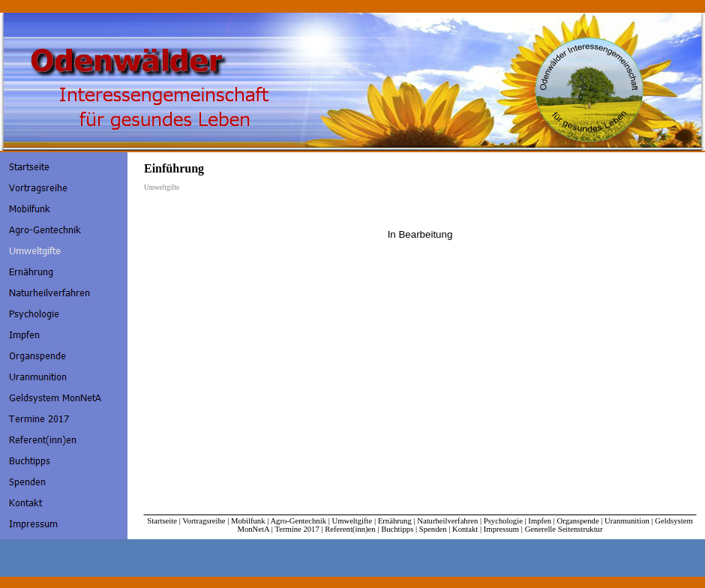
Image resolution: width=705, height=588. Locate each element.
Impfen (540, 521)
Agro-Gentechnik (298, 521)
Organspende (578, 521)
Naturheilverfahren (447, 521)
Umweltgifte (352, 521)
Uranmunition (627, 521)
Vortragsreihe (204, 521)
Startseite (162, 521)
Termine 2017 (297, 529)
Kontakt (465, 529)
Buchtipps (397, 529)
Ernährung (395, 521)
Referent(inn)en (350, 529)
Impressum (501, 529)
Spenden (433, 529)
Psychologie (503, 521)
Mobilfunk (248, 521)
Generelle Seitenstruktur (564, 529)
